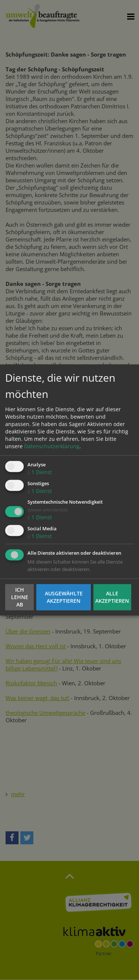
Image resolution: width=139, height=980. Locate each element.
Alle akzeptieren (112, 597)
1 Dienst (40, 472)
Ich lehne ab (20, 597)
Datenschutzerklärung (52, 446)
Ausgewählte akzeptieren (64, 597)
